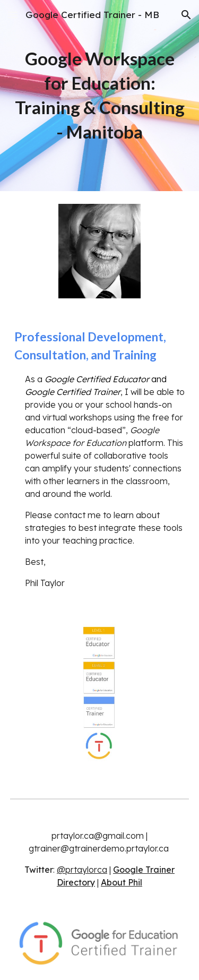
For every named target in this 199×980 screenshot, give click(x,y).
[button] (13, 15)
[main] (100, 96)
